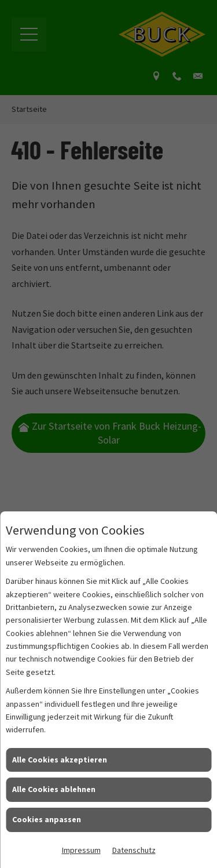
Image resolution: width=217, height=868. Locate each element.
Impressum (81, 850)
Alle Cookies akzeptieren (60, 760)
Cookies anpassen (47, 819)
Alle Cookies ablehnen (54, 789)
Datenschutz (134, 850)
